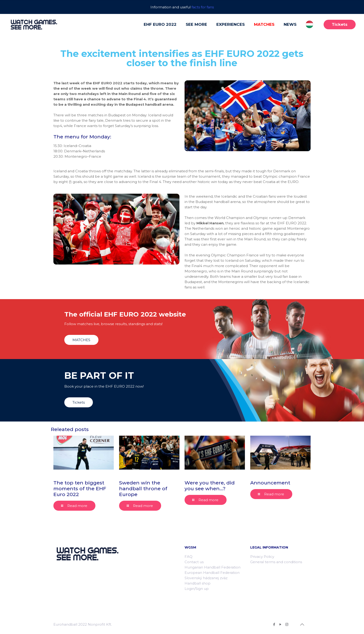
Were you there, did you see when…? (210, 486)
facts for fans (203, 7)
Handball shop (198, 583)
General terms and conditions (276, 562)
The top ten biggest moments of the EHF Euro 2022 (80, 489)
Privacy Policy (262, 557)
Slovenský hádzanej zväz (206, 578)
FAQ (188, 557)
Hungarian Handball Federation (213, 567)
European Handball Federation (212, 573)
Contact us (194, 562)
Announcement (270, 483)
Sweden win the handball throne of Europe (143, 489)
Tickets (340, 24)
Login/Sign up (197, 589)
